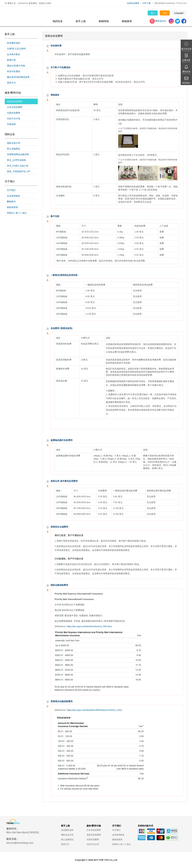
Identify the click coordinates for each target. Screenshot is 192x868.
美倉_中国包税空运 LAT (19, 171)
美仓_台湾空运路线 (16, 160)
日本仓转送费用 (15, 107)
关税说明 (11, 124)
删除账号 (11, 202)
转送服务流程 (14, 43)
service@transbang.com (20, 843)
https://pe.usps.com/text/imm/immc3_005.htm (89, 626)
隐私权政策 (12, 207)
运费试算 (186, 60)
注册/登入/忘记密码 (16, 49)
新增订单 (11, 60)
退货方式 (11, 83)
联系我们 (186, 83)
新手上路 (81, 21)
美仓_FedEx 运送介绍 (18, 166)
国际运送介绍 (14, 143)
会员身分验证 (14, 54)
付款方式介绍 (14, 119)
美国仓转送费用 (15, 101)
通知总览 (186, 72)
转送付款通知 (14, 71)
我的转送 (58, 21)
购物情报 (104, 21)
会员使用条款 (14, 196)
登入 (153, 13)
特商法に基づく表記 (17, 213)
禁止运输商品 (14, 149)
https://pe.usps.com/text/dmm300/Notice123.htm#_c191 (94, 710)
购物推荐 (127, 21)
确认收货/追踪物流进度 (18, 77)
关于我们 (11, 190)
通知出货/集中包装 (16, 66)
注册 (165, 13)
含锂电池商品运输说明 (18, 154)
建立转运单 (186, 49)
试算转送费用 (133, 3)
